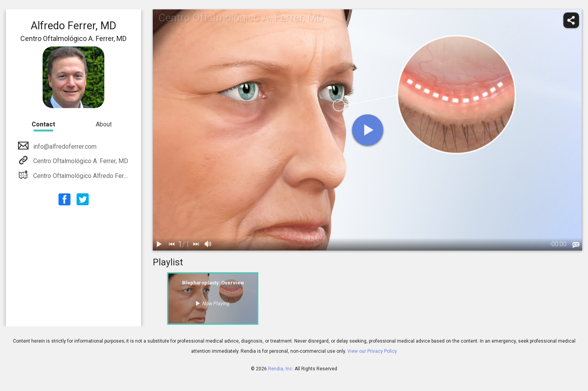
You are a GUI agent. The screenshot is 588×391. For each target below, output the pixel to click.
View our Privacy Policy (372, 351)
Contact (43, 124)
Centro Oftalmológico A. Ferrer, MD (80, 161)
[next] (196, 244)
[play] (368, 130)
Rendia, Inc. (281, 369)
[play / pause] (159, 244)
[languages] (576, 245)
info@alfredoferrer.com (64, 147)
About (104, 124)
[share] (571, 20)
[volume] (208, 244)
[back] (172, 244)
